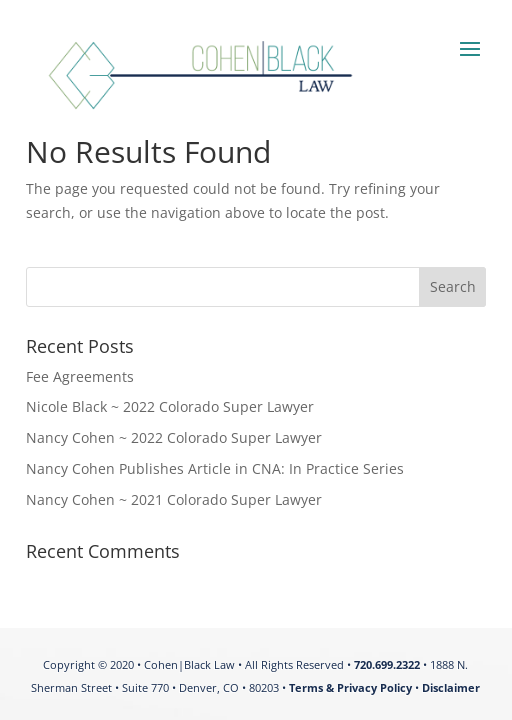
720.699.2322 (387, 664)
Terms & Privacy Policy (350, 687)
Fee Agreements (80, 376)
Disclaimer (451, 687)
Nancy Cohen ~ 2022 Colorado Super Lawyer (174, 437)
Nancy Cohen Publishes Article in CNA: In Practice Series (215, 468)
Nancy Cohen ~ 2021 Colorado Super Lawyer (174, 499)
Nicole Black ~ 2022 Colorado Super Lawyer (170, 406)
